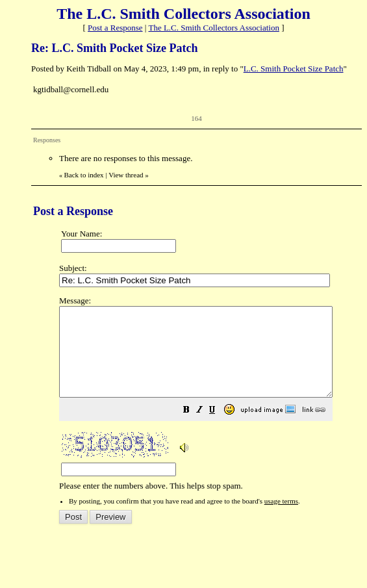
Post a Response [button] (115, 28)
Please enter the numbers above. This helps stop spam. (212, 402)
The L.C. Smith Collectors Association (214, 28)
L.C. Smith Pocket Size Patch (294, 69)
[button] (219, 429)
